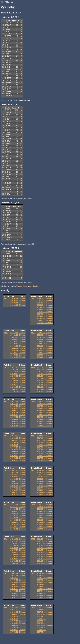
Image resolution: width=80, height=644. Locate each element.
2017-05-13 (41, 451)
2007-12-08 (41, 608)
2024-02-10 (14, 355)
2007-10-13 (41, 612)
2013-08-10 (41, 513)
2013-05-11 (41, 520)
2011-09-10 (41, 546)
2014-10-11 (14, 509)
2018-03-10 (14, 456)
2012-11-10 (14, 541)
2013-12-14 (41, 505)
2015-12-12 (41, 470)
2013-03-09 (41, 525)
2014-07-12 (14, 516)
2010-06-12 (14, 587)
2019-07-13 (41, 413)
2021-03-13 (41, 387)
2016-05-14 (14, 486)
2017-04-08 (41, 454)
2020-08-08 (14, 410)
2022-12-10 (14, 367)
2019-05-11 (41, 417)
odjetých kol (34, 286)
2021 (33, 367)
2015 (33, 470)
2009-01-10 (41, 598)
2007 (33, 608)
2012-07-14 (14, 550)
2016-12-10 (14, 470)
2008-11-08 (14, 610)
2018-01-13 (14, 460)
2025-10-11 (41, 303)
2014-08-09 (14, 513)
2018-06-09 (14, 449)
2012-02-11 (14, 561)
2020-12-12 (14, 402)
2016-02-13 (14, 492)
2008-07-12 (14, 619)
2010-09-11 (14, 580)
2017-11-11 (41, 438)
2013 (33, 505)
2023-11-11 (41, 335)
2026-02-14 (14, 303)
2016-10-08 (14, 475)
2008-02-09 (14, 630)
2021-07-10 (41, 378)
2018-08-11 (14, 445)
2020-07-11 (14, 413)
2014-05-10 (14, 520)
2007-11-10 (41, 610)
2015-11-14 (41, 472)
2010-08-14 (14, 582)
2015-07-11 (41, 481)
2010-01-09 (14, 598)
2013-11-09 (41, 507)
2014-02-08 (14, 527)
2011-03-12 (41, 559)
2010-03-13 (14, 593)
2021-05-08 (41, 383)
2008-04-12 (14, 625)
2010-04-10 (14, 591)
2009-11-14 (41, 576)
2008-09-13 (14, 614)
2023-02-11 (41, 355)
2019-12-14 (41, 402)
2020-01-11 (14, 426)
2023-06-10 (41, 346)
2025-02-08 (41, 321)
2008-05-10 (14, 623)
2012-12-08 (14, 539)
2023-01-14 (41, 357)
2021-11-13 (41, 369)
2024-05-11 (14, 348)
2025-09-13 (41, 305)
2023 (33, 333)
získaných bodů (21, 286)
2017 (33, 436)
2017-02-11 (41, 458)
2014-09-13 (14, 511)
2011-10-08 (41, 543)
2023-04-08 (41, 351)
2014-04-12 (14, 522)
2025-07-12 (41, 310)
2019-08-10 (41, 410)
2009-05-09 (41, 589)
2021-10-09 (41, 372)
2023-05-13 (41, 348)
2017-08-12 (41, 445)
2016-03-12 (14, 490)
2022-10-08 (14, 372)
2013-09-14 (41, 511)
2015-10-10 (41, 475)
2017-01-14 (41, 460)
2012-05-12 (14, 554)
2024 (6, 333)
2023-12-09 (41, 333)
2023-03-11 (41, 353)
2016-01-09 (14, 495)
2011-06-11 (41, 552)
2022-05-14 (14, 383)
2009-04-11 (41, 591)
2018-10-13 (14, 440)
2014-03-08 (14, 525)
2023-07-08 (41, 344)
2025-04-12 (41, 316)
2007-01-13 (41, 632)
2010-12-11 (14, 573)
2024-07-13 (14, 344)
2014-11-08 (14, 507)
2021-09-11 (41, 374)
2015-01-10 (41, 495)
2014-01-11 (14, 529)
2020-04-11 (14, 419)
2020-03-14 (14, 421)
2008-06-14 (14, 621)
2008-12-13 (14, 608)
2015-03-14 (41, 490)
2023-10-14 (41, 337)
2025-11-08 (41, 301)
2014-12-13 (14, 505)
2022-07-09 (14, 378)
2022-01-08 (14, 392)
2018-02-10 (14, 458)
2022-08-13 (14, 376)
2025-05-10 (41, 314)
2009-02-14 (41, 595)
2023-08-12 (41, 342)
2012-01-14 (14, 563)
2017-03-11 (41, 456)
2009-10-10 (41, 578)
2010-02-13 (14, 595)
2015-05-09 (41, 486)
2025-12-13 (41, 298)
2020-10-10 (14, 406)
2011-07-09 (41, 550)
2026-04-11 (14, 298)
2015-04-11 (41, 488)
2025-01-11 (41, 323)
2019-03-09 (41, 421)
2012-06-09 (14, 552)
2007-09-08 (41, 614)
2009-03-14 (41, 593)
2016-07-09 (14, 481)
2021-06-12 (41, 380)
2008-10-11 (14, 612)
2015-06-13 (41, 484)
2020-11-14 (14, 404)
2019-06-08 (41, 415)
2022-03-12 (14, 387)
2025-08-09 (41, 307)
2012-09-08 (14, 546)
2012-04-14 (14, 557)
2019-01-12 (41, 426)
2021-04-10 (41, 385)
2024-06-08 (14, 346)
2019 (33, 402)
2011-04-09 (41, 557)
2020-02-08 (14, 424)
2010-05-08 (14, 589)
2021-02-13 (41, 389)
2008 (6, 608)
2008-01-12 (14, 632)
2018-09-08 (14, 443)
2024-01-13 (14, 357)
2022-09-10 (14, 374)
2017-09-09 (41, 443)
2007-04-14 (41, 625)
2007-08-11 (41, 617)
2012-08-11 (14, 548)
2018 (6, 436)
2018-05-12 (14, 451)
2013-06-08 (41, 518)
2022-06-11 (14, 380)
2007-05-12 (41, 623)
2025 (33, 298)
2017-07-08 (41, 447)
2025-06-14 (41, 312)
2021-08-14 (41, 376)
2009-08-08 (41, 582)
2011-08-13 (41, 548)
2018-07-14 (14, 447)
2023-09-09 (41, 339)
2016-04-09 (14, 488)
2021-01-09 (41, 392)
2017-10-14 (41, 440)
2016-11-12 (14, 472)
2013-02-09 (41, 527)
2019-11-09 (41, 404)
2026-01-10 (14, 305)
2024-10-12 (14, 337)
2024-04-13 (14, 351)
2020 (6, 402)
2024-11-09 (14, 335)
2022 (6, 367)
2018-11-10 (14, 438)
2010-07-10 (14, 584)
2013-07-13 (41, 516)
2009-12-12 (41, 573)
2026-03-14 (14, 301)
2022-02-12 (14, 389)
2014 (6, 505)
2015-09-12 (41, 477)
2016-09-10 (14, 477)
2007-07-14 (41, 619)
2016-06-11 (14, 484)
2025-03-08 (41, 318)
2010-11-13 (14, 576)
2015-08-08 (41, 479)
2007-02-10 (41, 630)
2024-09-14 (14, 339)
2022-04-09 (14, 385)
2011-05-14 (41, 554)
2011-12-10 (41, 539)
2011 (33, 539)
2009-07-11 (41, 584)
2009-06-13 (41, 587)
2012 (6, 539)
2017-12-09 (41, 436)
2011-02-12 (41, 561)
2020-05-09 (14, 417)
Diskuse (22, 298)
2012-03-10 (14, 559)
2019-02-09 (41, 424)
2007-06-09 (41, 621)
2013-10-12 (41, 509)
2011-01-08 (41, 563)
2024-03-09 (14, 353)
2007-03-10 (41, 628)
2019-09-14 (41, 408)
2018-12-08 (14, 436)
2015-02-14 (41, 492)
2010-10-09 (14, 578)
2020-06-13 (14, 415)
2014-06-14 (14, 518)
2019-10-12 (41, 406)
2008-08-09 (14, 617)
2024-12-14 (14, 333)
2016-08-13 (14, 479)
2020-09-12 (14, 408)
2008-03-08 (14, 628)
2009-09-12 (41, 580)
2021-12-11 (41, 367)
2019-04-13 (41, 419)
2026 (6, 298)
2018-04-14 (14, 454)
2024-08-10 (14, 342)
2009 (33, 573)
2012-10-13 (14, 543)
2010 (6, 573)
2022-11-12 (14, 369)
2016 (6, 470)
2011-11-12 (41, 541)
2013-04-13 (41, 522)
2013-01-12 (41, 529)
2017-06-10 (41, 449)
